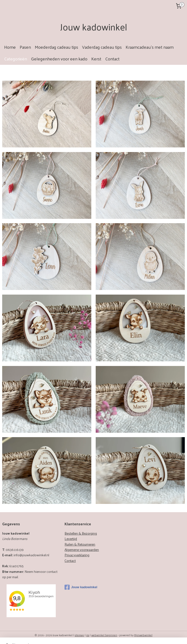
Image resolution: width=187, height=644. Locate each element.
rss (88, 635)
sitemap (79, 635)
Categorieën (16, 59)
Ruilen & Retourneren (80, 544)
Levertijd (71, 539)
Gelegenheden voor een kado (59, 59)
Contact (112, 59)
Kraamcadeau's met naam (150, 47)
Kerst (96, 59)
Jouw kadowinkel (81, 587)
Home (10, 47)
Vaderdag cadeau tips (102, 47)
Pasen (25, 47)
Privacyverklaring (77, 555)
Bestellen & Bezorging (81, 533)
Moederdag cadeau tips (56, 47)
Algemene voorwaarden (82, 550)
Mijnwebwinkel (143, 635)
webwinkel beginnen (104, 635)
